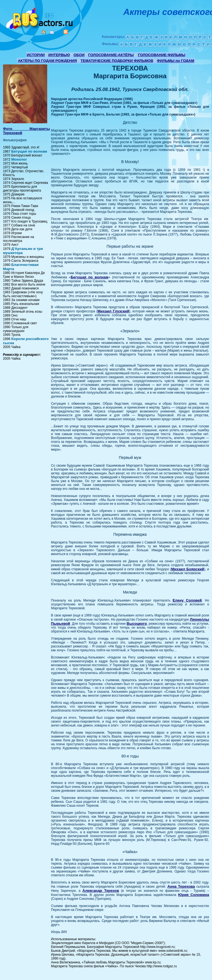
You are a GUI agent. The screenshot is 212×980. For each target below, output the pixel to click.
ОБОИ (79, 55)
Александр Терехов (101, 891)
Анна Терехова (181, 886)
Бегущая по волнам (29, 151)
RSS (66, 32)
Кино (40, 17)
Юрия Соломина (194, 895)
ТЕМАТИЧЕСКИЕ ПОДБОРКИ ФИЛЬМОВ (117, 61)
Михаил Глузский (113, 311)
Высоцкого (137, 624)
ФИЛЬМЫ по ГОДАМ (175, 61)
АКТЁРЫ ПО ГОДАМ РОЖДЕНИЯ (47, 61)
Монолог (19, 159)
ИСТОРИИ (36, 55)
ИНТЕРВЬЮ (59, 55)
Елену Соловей (187, 600)
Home (44, 32)
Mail (52, 32)
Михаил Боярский (188, 569)
